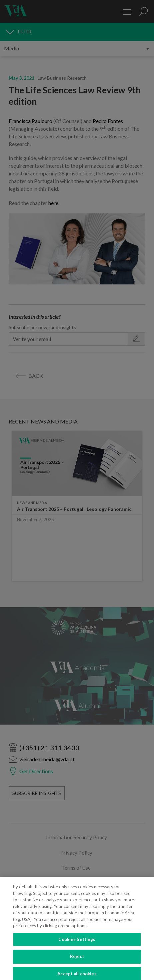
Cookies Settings (77, 943)
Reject (77, 960)
